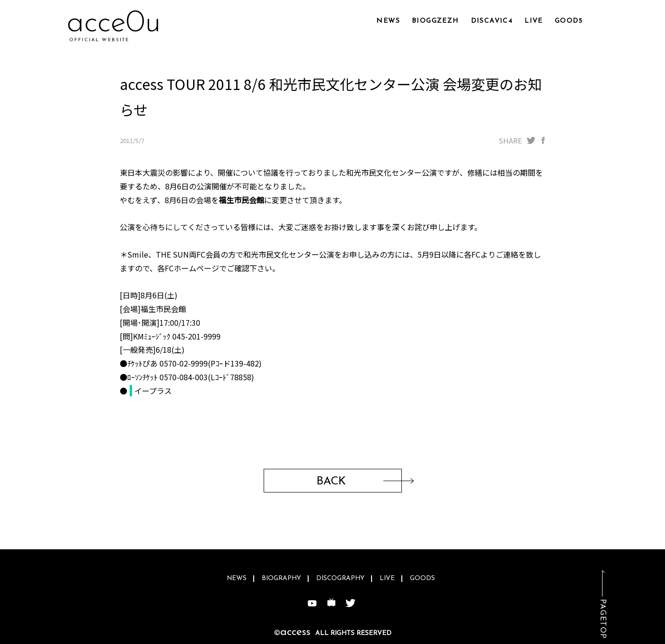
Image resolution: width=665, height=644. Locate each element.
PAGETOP (603, 619)
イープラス (153, 391)
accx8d (112, 23)
